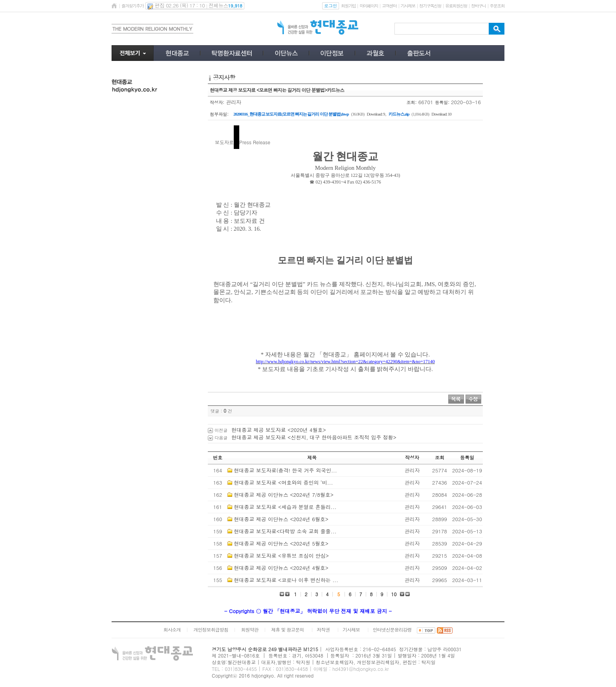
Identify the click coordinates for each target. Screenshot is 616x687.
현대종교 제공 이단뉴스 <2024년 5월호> (281, 543)
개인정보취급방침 (211, 629)
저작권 (323, 629)
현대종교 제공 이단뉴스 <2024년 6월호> (281, 519)
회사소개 (172, 629)
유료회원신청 (456, 6)
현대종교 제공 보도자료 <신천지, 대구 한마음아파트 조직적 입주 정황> (314, 437)
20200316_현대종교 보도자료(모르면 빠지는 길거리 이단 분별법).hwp (291, 114)
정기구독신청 (430, 6)
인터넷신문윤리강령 (392, 629)
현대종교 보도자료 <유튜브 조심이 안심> (281, 556)
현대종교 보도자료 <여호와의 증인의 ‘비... (283, 482)
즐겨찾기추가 (132, 6)
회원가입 (348, 6)
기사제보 (408, 6)
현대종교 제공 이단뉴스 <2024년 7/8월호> (284, 495)
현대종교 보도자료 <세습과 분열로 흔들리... (285, 507)
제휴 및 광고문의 (287, 629)
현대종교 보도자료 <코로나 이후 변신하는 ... (286, 580)
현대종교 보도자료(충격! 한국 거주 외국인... (285, 470)
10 (394, 594)
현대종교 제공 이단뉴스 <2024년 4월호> (281, 568)
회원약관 (249, 629)
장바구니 (478, 6)
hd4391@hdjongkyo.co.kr (361, 669)
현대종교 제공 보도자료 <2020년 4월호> (279, 430)
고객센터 (389, 6)
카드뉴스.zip (399, 114)
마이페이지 (369, 6)
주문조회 (497, 6)
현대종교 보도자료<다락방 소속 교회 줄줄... (285, 531)
